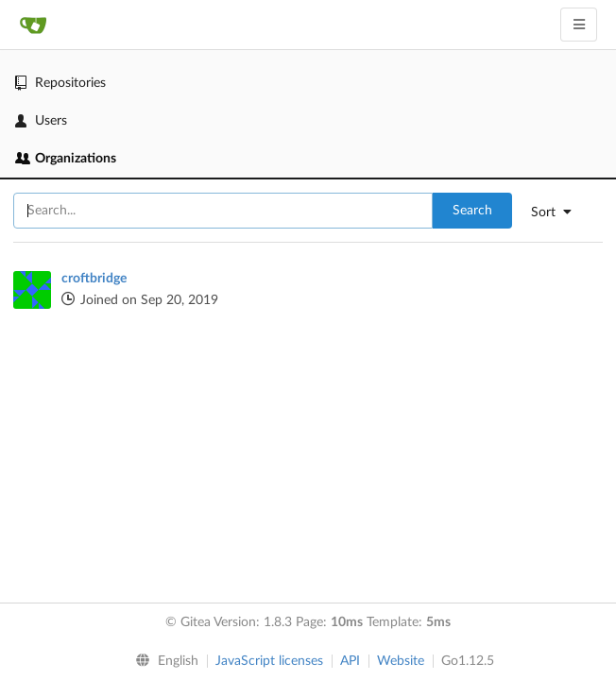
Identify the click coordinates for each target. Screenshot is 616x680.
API (350, 661)
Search (472, 211)
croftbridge (94, 279)
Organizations (66, 159)
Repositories (60, 83)
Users (41, 121)
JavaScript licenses (269, 661)
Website (401, 661)
